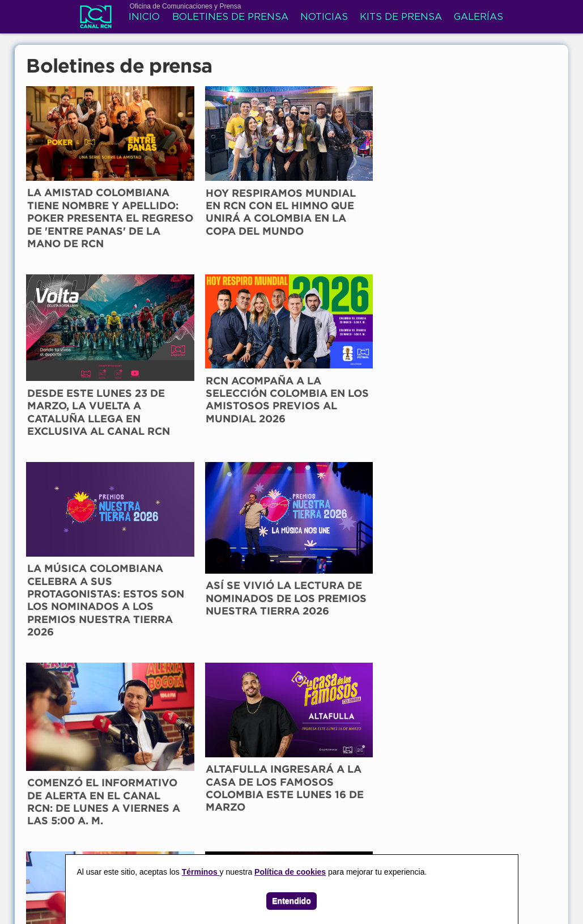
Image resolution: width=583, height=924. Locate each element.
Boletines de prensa (231, 18)
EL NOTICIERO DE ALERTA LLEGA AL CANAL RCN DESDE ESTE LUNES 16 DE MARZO (78, 582)
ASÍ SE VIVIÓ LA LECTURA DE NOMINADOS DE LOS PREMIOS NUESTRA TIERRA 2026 (214, 394)
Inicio (145, 18)
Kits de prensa (401, 18)
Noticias (325, 18)
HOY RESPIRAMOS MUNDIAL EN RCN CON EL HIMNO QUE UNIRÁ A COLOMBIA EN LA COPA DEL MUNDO (219, 195)
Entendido (291, 901)
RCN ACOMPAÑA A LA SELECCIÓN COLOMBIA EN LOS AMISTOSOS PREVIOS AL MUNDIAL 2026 (483, 194)
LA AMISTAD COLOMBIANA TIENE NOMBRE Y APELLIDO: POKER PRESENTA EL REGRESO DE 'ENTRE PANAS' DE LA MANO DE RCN (85, 207)
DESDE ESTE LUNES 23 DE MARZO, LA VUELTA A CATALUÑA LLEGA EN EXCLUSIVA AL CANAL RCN (353, 204)
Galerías (479, 18)
